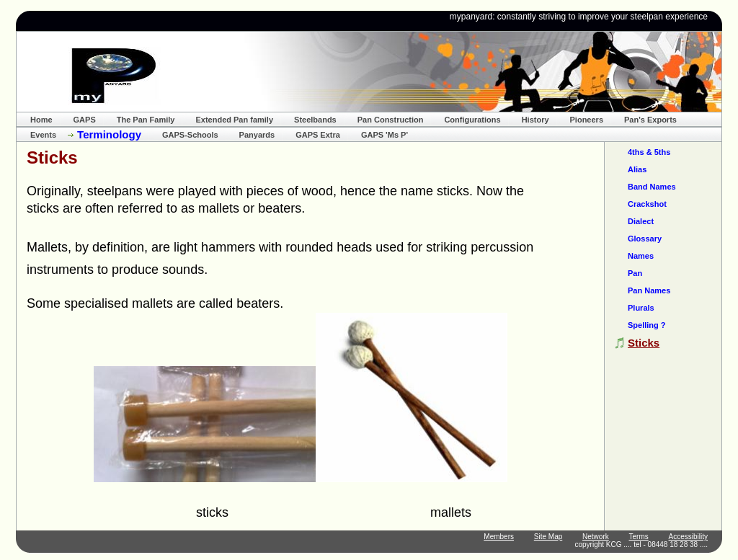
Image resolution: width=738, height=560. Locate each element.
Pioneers (587, 120)
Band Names (652, 187)
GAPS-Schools (190, 135)
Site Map (548, 537)
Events (43, 135)
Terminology (109, 134)
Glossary (645, 239)
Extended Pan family (234, 120)
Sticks (644, 343)
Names (641, 256)
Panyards (257, 135)
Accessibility (688, 537)
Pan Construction (391, 120)
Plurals (641, 308)
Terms (639, 537)
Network (596, 537)
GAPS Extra (318, 135)
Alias (637, 169)
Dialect (641, 221)
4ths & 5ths (649, 152)
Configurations (472, 120)
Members (499, 537)
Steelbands (315, 120)
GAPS (85, 120)
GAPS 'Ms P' (384, 135)
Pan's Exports (650, 120)
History (535, 120)
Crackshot (647, 204)
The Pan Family (146, 120)
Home (41, 120)
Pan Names (649, 290)
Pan (635, 273)
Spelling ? (647, 325)
